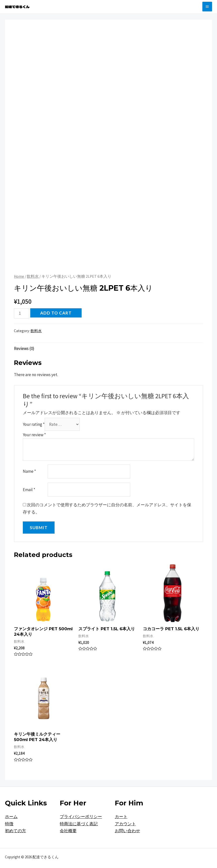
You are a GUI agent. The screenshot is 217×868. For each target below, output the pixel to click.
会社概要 (68, 831)
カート (121, 817)
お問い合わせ (127, 831)
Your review (34, 435)
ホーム (11, 817)
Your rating (34, 424)
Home (19, 276)
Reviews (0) (24, 349)
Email (29, 490)
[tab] (24, 349)
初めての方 (15, 831)
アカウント (125, 824)
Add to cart (56, 313)
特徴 (9, 824)
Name (29, 471)
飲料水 (33, 276)
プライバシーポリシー (81, 817)
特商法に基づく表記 (79, 824)
